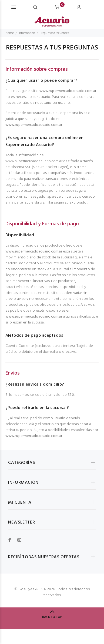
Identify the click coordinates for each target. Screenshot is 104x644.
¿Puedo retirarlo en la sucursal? (37, 408)
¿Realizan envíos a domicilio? (35, 385)
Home (10, 33)
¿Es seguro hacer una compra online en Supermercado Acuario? (45, 141)
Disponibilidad (20, 235)
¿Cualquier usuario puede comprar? (41, 81)
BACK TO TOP (52, 617)
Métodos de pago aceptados (34, 336)
